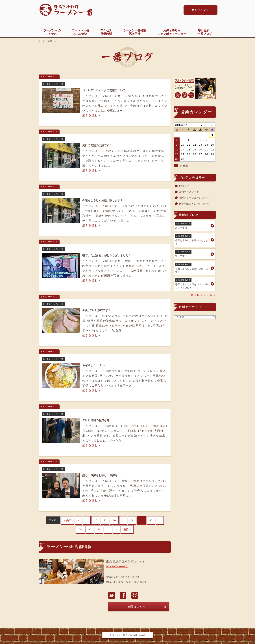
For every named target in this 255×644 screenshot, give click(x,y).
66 (151, 520)
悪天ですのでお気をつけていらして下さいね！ (192, 284)
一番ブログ (205, 32)
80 (90, 529)
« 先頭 (68, 520)
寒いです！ (192, 254)
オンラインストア (203, 10)
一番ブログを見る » (201, 295)
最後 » (127, 529)
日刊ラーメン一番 (189, 192)
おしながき (80, 32)
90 (99, 529)
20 (105, 520)
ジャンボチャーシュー (172, 32)
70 (80, 529)
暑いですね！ (192, 226)
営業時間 (106, 32)
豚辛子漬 (135, 32)
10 (96, 520)
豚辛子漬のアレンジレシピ (194, 204)
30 (114, 520)
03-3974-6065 (117, 566)
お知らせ (184, 186)
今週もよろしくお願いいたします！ (192, 268)
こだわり (52, 32)
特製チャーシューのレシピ (194, 198)
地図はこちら (137, 607)
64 (132, 520)
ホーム (42, 41)
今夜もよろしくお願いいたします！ (192, 240)
